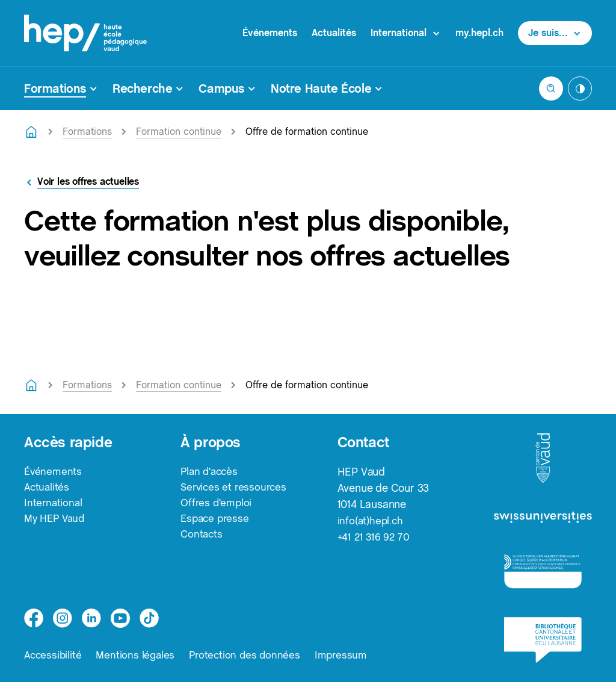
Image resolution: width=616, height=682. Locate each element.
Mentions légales (138, 655)
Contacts (202, 537)
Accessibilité (54, 655)
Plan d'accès (211, 472)
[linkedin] (91, 618)
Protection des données (250, 655)
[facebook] (34, 618)
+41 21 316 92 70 (375, 537)
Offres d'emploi (217, 504)
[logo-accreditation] (543, 571)
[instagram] (63, 618)
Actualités (334, 33)
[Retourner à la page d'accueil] (31, 132)
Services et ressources (236, 488)
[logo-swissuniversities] (543, 519)
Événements (270, 33)
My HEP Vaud (57, 520)
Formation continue (179, 132)
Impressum (349, 655)
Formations (87, 132)
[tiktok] (149, 618)
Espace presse (216, 520)
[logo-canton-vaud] (543, 459)
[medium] (120, 618)
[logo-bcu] (543, 640)
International (54, 504)
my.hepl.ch (479, 33)
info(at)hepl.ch (372, 520)
